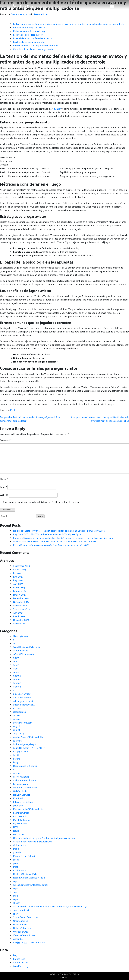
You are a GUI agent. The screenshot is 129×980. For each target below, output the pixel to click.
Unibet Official (20, 925)
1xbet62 (17, 683)
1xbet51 (17, 672)
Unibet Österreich (22, 928)
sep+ (16, 889)
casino (16, 773)
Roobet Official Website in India (29, 878)
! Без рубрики (20, 636)
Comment (6, 440)
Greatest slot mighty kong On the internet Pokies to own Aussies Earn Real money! (54, 542)
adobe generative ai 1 (24, 701)
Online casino (20, 845)
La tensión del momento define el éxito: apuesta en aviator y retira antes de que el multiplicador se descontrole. (69, 24)
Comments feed (21, 963)
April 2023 (18, 613)
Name (4, 479)
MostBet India (20, 817)
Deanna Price (41, 14)
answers (17, 719)
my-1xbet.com (20, 824)
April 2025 (18, 584)
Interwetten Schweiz (23, 802)
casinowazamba (21, 777)
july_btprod (19, 806)
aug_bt (17, 730)
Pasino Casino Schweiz (24, 856)
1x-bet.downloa (21, 651)
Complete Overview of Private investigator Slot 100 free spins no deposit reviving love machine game (63, 538)
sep (15, 881)
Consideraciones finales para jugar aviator (34, 49)
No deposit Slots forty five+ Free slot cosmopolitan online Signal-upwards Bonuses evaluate (59, 531)
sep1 (15, 892)
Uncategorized (21, 921)
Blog (15, 762)
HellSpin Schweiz (21, 795)
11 (14, 644)
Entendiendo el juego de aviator (29, 28)
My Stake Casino (21, 820)
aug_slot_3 (19, 734)
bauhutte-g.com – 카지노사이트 (29, 748)
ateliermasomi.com (23, 723)
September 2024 (21, 609)
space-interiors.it (21, 910)
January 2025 (20, 595)
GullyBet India (20, 791)
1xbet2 (16, 662)
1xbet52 (17, 676)
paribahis (18, 853)
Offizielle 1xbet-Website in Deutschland (32, 842)
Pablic (16, 849)
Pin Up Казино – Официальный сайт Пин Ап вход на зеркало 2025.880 (51, 545)
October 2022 (20, 624)
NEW (16, 827)
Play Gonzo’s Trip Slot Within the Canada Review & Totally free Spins (47, 535)
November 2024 (21, 602)
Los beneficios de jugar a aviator (29, 42)
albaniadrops (19, 712)
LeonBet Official (21, 813)
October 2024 (20, 606)
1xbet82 (17, 687)
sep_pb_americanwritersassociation (31, 885)
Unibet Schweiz (21, 932)
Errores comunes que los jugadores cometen (36, 46)
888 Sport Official (22, 694)
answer (17, 716)
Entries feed (19, 959)
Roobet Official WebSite (25, 874)
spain (16, 914)
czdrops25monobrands (25, 781)
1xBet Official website (24, 654)
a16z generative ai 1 (23, 698)
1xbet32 (17, 665)
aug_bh (17, 726)
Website (4, 495)
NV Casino (18, 835)
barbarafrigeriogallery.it (25, 744)
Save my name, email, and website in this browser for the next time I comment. (42, 502)
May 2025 (18, 580)
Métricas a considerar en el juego (30, 31)
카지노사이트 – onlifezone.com (29, 943)
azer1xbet (18, 741)
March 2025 (19, 588)
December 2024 (21, 598)
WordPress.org (21, 966)
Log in (16, 955)
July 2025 (18, 573)
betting (17, 759)
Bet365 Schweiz (21, 752)
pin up (16, 860)
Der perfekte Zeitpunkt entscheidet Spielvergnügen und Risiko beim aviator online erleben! (31, 419)
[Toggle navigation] (112, 6)
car (15, 770)
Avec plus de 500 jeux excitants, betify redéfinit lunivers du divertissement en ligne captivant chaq (100, 419)
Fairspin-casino (21, 784)
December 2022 (21, 620)
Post (13, 410)
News (16, 831)
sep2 (15, 896)
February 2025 (20, 591)
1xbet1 (16, 658)
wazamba (18, 939)
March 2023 (19, 617)
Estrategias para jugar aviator (28, 35)
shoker (16, 903)
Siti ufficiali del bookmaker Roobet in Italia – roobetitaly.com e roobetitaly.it (51, 907)
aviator (57, 109)
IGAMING (18, 799)
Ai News (17, 708)
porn (15, 863)
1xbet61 (17, 680)
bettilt (16, 755)
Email (3, 487)
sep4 (15, 899)
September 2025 (21, 566)
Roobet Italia (20, 871)
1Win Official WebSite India (26, 647)
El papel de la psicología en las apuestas (33, 39)
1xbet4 (16, 669)
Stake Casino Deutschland (26, 917)
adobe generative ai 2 (24, 705)
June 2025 (18, 577)
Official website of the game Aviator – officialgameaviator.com (44, 838)
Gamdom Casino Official (25, 788)
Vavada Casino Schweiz (25, 935)
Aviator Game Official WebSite (28, 737)
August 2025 (20, 570)
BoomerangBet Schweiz (25, 766)
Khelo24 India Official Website (28, 809)
